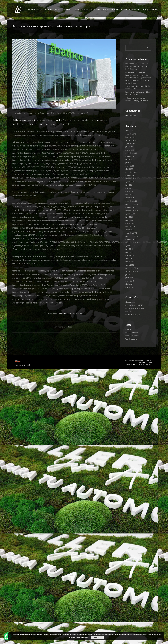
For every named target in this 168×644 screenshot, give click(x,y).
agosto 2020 (130, 214)
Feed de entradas (132, 333)
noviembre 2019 (132, 236)
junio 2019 (129, 252)
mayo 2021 (130, 188)
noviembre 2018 (132, 268)
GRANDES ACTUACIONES (57, 314)
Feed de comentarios (133, 336)
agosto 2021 (130, 182)
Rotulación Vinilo (111, 10)
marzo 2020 (130, 223)
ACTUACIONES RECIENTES (135, 305)
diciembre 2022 (131, 153)
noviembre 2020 (132, 204)
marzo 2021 (130, 191)
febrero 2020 (130, 227)
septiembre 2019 (132, 243)
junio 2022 (129, 163)
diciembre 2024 (131, 134)
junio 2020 (129, 220)
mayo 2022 (130, 166)
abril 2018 (129, 284)
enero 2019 (130, 265)
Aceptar (97, 637)
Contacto (154, 10)
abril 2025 (129, 131)
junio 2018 (129, 278)
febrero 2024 (130, 137)
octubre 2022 (130, 156)
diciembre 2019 (131, 233)
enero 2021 (130, 198)
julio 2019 (129, 249)
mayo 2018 (130, 281)
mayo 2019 (130, 255)
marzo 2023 (130, 150)
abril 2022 (129, 169)
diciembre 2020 (131, 201)
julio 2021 (129, 185)
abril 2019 (129, 259)
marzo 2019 (130, 262)
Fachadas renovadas (131, 10)
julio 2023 (129, 147)
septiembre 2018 (132, 271)
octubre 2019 (130, 239)
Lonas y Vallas (81, 10)
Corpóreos (67, 10)
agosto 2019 (130, 246)
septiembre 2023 (132, 140)
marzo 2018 (130, 287)
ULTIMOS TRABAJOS (133, 315)
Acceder (128, 329)
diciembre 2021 (131, 172)
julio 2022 (129, 159)
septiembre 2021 (132, 179)
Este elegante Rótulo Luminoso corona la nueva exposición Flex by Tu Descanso (137, 67)
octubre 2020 (130, 207)
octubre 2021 (130, 176)
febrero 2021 (130, 195)
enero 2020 (130, 230)
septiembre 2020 (132, 211)
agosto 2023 (130, 144)
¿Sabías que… (130, 302)
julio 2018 (129, 275)
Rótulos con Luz (35, 10)
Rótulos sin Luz (52, 10)
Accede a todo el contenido (78, 637)
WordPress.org (131, 339)
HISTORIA (129, 312)
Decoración (95, 10)
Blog (145, 10)
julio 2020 (129, 217)
